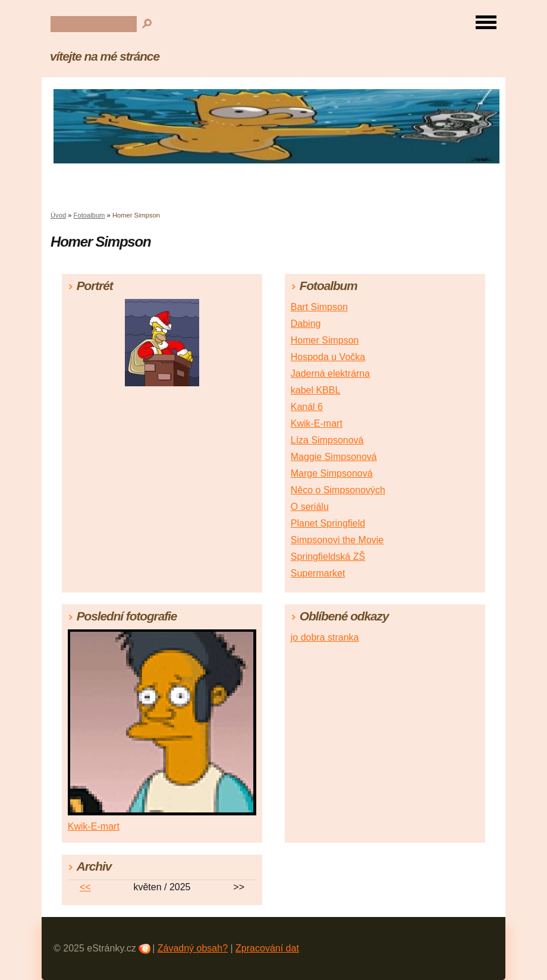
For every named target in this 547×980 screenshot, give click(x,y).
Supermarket (318, 573)
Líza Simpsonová (327, 440)
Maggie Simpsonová (334, 457)
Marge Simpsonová (332, 473)
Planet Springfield (328, 523)
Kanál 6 (307, 407)
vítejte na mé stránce (105, 56)
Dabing (306, 324)
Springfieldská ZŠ (328, 557)
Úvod (58, 215)
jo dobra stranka (325, 637)
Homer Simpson (325, 340)
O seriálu (310, 507)
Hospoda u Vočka (328, 357)
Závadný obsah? (193, 948)
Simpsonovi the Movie (337, 540)
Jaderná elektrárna (330, 374)
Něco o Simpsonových (338, 490)
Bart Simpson (319, 307)
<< (85, 887)
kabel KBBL (316, 390)
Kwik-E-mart (317, 423)
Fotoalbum (89, 215)
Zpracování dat (267, 948)
